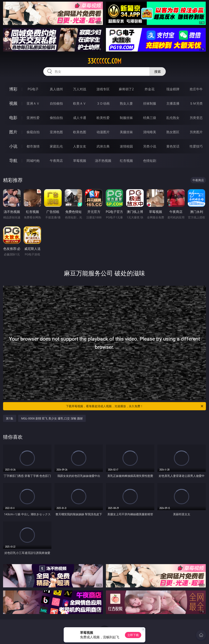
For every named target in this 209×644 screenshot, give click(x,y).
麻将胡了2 (126, 89)
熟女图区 (173, 132)
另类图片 (196, 132)
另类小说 (150, 146)
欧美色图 (80, 132)
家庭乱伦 (56, 146)
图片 (13, 132)
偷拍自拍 (56, 118)
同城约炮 (33, 161)
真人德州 (56, 89)
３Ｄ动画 (103, 103)
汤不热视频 (103, 161)
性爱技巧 (196, 146)
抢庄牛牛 (196, 89)
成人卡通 (80, 118)
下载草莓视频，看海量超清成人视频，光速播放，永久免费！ (135, 406)
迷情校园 (126, 146)
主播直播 (173, 103)
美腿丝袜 (126, 132)
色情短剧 (150, 161)
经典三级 (150, 118)
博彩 (13, 89)
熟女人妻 (126, 103)
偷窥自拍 (33, 132)
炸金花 (150, 89)
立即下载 (133, 635)
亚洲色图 (56, 132)
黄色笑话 (173, 146)
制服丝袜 (126, 118)
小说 (13, 146)
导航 (13, 160)
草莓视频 (80, 161)
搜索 (158, 72)
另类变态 (196, 118)
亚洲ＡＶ (33, 103)
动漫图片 (103, 132)
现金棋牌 (173, 89)
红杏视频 (126, 161)
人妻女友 (80, 146)
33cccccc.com (104, 61)
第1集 (10, 418)
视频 (13, 103)
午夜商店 (56, 161)
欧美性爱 (103, 118)
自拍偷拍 (56, 103)
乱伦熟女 (173, 118)
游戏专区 (103, 89)
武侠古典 (103, 146)
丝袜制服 (150, 103)
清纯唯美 (150, 132)
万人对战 (80, 89)
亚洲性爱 (33, 118)
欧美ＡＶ (80, 103)
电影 (13, 118)
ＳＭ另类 (196, 103)
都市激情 (33, 146)
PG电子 (33, 89)
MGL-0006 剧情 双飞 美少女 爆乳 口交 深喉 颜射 (52, 418)
